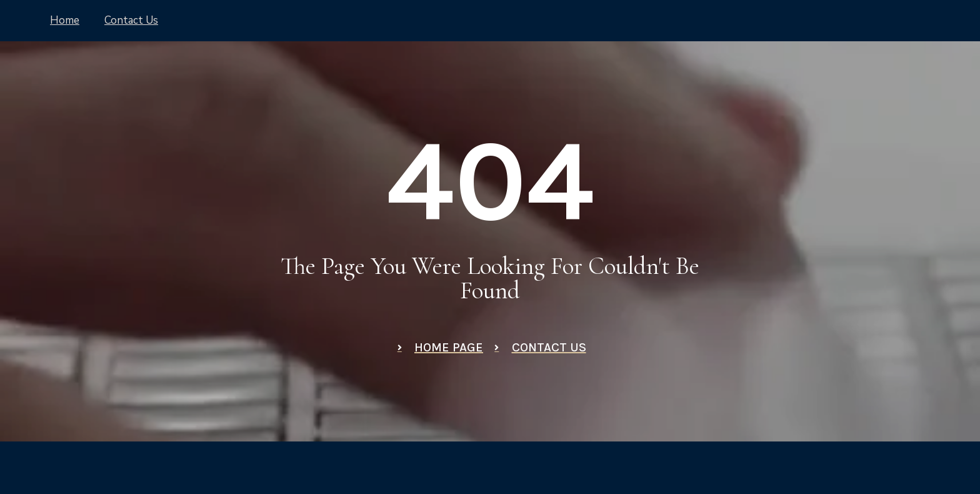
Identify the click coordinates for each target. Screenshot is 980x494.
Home (65, 20)
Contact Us (131, 20)
